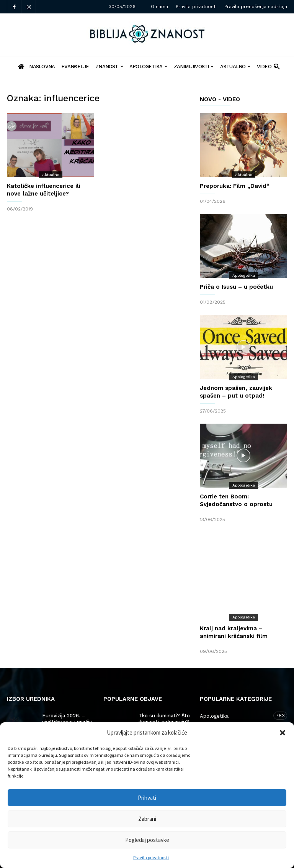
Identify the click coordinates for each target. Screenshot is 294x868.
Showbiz (53, 707)
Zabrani (147, 819)
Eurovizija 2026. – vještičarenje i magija (67, 695)
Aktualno (235, 67)
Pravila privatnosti (151, 857)
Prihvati (147, 798)
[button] (283, 733)
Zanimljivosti (194, 67)
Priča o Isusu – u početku (236, 287)
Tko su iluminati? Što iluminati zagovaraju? (164, 695)
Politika (148, 707)
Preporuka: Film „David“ (235, 186)
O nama (159, 7)
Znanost (109, 67)
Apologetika (148, 67)
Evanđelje (75, 67)
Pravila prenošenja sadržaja (256, 7)
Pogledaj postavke (147, 840)
